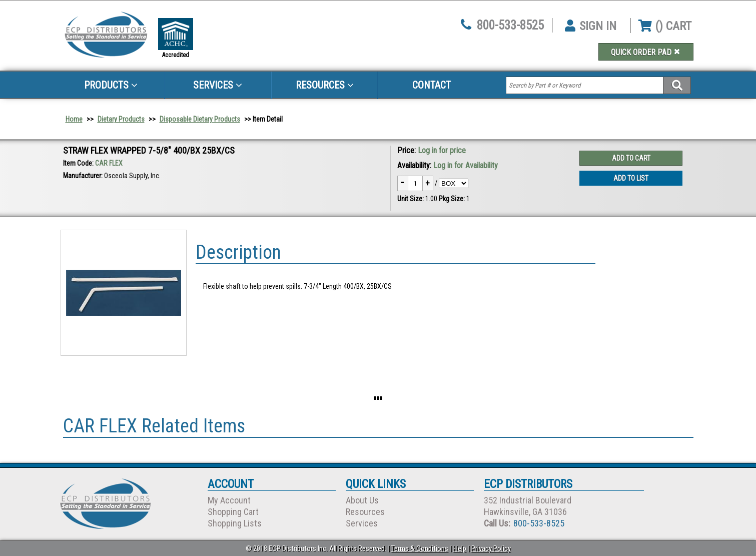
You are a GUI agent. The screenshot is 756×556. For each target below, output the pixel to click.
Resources (325, 85)
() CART (665, 26)
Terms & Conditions (420, 548)
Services (218, 85)
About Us (362, 500)
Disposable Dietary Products (200, 119)
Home (74, 119)
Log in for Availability (466, 165)
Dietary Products (121, 119)
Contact (432, 85)
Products (111, 85)
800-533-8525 (510, 25)
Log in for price (442, 150)
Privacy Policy (491, 548)
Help (460, 548)
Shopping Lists (235, 523)
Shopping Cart (233, 512)
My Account (229, 500)
